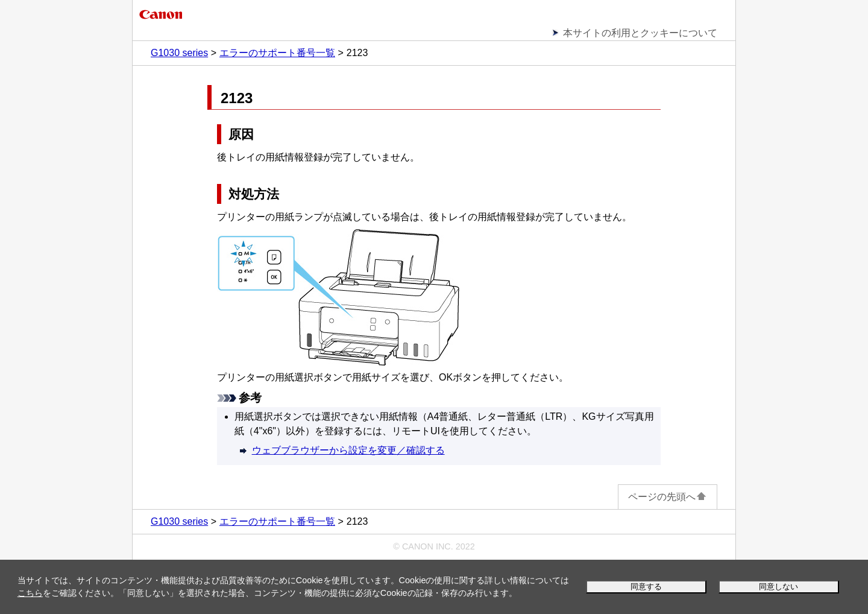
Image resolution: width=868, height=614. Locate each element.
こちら (30, 593)
